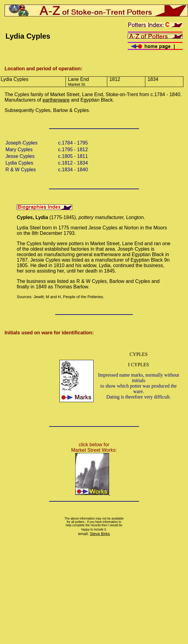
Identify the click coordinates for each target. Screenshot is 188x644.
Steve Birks (100, 534)
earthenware (56, 100)
